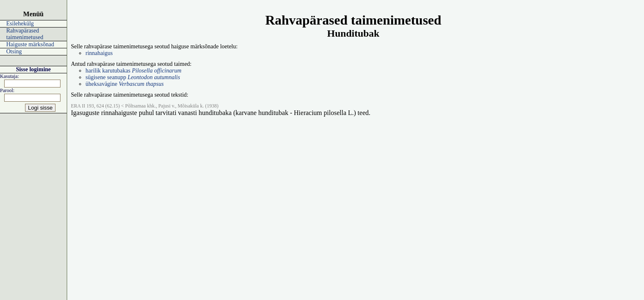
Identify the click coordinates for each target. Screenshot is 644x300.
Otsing (14, 51)
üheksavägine (125, 84)
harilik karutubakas (133, 71)
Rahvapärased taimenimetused (25, 34)
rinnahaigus (99, 53)
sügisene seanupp (133, 77)
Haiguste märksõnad (30, 44)
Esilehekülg (20, 24)
